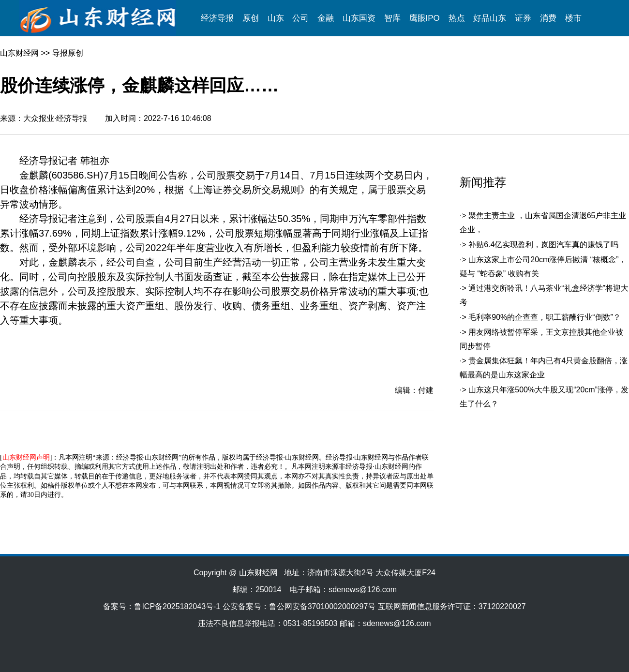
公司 (300, 18)
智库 (392, 18)
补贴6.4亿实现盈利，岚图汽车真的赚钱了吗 (543, 245)
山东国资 (359, 18)
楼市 (573, 18)
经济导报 (217, 18)
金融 (326, 18)
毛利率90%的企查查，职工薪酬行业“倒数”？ (545, 317)
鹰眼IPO (425, 18)
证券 (523, 18)
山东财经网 (19, 53)
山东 (276, 18)
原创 (251, 18)
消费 (548, 18)
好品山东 (490, 18)
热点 (457, 18)
